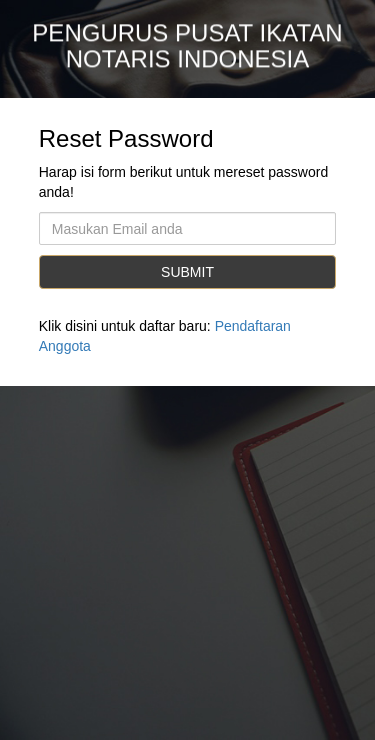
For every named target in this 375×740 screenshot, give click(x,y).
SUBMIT (187, 272)
